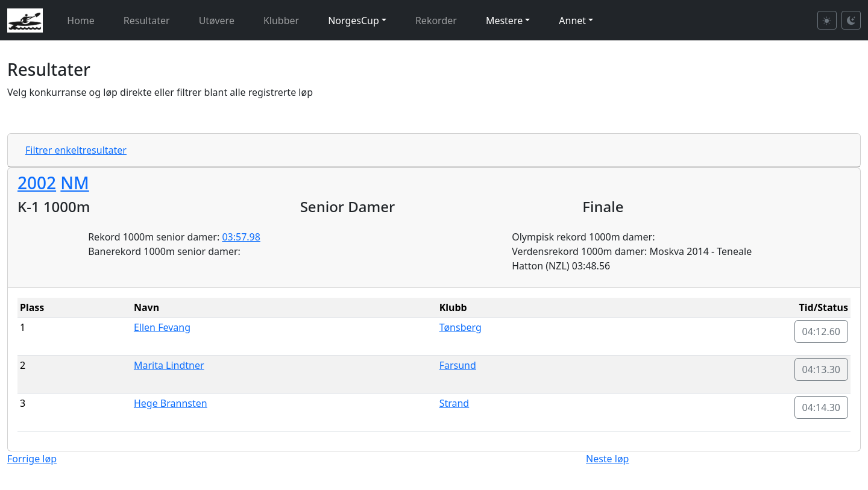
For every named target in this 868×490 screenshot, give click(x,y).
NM (74, 183)
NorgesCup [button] (354, 20)
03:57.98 (241, 237)
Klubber (281, 20)
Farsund (458, 365)
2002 (37, 183)
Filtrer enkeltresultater (76, 150)
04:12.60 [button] (822, 331)
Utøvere (217, 20)
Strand (454, 403)
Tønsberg (461, 327)
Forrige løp (32, 459)
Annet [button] (572, 20)
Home (81, 20)
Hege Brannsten (171, 403)
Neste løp (607, 459)
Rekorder (436, 20)
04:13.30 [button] (822, 369)
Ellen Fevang (162, 327)
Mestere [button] (504, 20)
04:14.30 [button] (822, 407)
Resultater (147, 20)
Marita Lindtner (169, 365)
